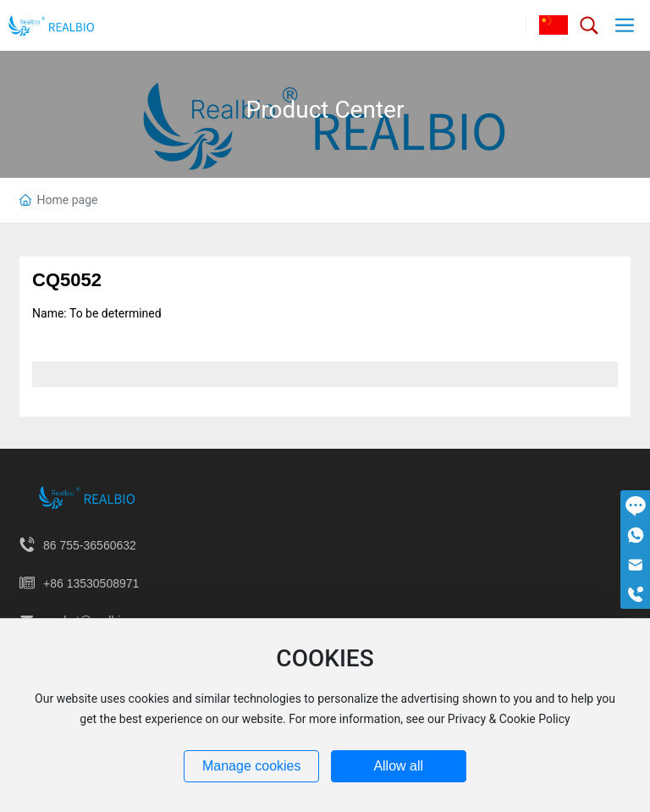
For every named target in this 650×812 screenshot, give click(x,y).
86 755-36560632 (90, 545)
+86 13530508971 (91, 583)
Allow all (398, 766)
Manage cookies (252, 766)
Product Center (325, 110)
